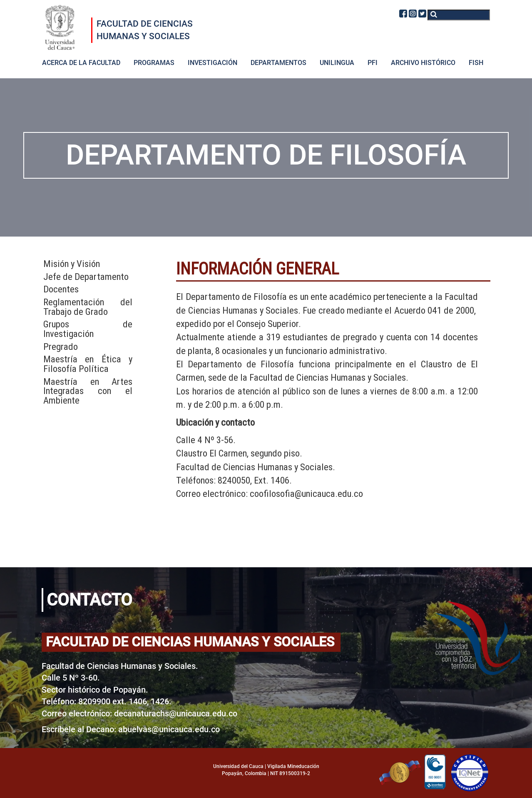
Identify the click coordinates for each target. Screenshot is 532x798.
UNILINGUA (337, 63)
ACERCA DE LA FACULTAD (81, 63)
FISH (476, 63)
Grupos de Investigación (88, 329)
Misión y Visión (72, 264)
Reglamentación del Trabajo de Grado (88, 307)
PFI (373, 63)
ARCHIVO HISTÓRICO (423, 63)
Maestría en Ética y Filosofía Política (88, 364)
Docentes (61, 289)
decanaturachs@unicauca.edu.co (176, 713)
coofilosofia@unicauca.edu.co (306, 494)
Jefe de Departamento (86, 277)
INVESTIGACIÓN (213, 63)
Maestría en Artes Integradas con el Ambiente (88, 391)
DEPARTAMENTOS (278, 63)
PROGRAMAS (154, 63)
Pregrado (61, 347)
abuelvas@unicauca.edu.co (169, 729)
